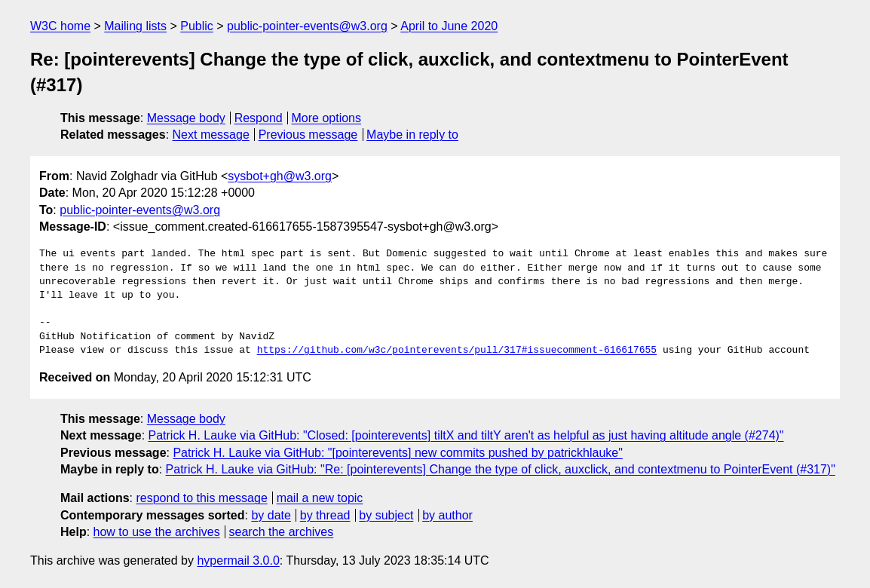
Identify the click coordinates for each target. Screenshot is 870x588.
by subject (386, 515)
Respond (259, 118)
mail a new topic (320, 498)
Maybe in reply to (412, 135)
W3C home (60, 26)
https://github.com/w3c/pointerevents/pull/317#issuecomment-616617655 (457, 351)
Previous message (308, 135)
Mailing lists (135, 26)
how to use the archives (157, 532)
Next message (211, 135)
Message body (186, 118)
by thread (325, 515)
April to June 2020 (449, 26)
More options (327, 118)
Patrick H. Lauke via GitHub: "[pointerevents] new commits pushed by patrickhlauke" (398, 453)
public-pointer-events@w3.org (307, 26)
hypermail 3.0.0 (238, 560)
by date (271, 515)
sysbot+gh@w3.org (280, 176)
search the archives (282, 532)
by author (447, 515)
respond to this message (201, 498)
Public (197, 26)
